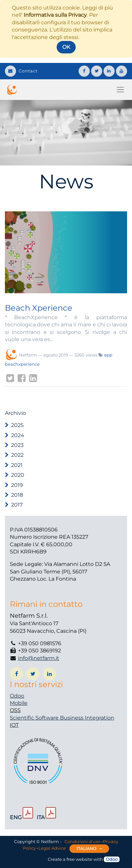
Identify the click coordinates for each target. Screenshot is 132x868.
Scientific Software (35, 718)
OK (66, 47)
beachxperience (22, 364)
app (108, 355)
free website (79, 859)
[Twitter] (10, 378)
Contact (21, 71)
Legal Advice (52, 848)
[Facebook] (22, 378)
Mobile (19, 703)
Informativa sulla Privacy (55, 15)
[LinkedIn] (33, 378)
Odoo (17, 696)
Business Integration (87, 718)
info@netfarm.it (39, 658)
